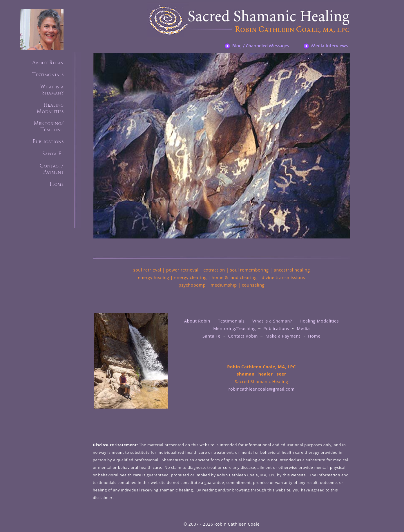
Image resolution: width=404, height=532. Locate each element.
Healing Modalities (319, 321)
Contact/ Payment (52, 169)
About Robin (48, 63)
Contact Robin (243, 336)
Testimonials (48, 75)
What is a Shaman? (272, 321)
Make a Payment (284, 336)
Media (303, 328)
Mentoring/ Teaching (49, 126)
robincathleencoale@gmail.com (262, 389)
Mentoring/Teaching (234, 328)
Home (57, 184)
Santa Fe (53, 154)
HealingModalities (50, 108)
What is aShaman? (52, 90)
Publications (48, 142)
